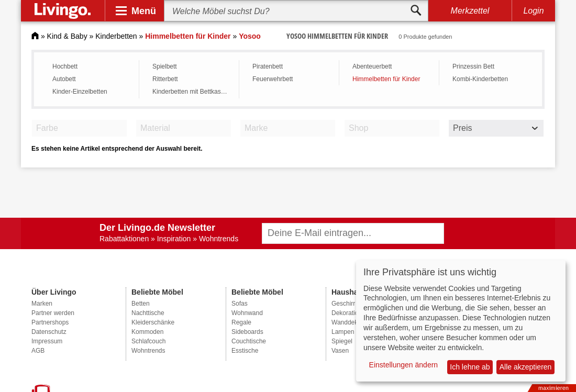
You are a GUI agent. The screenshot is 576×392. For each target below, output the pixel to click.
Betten (141, 304)
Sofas (240, 304)
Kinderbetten (116, 36)
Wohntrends (148, 351)
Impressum (47, 341)
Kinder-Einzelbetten (80, 92)
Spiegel (342, 341)
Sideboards (247, 332)
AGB (38, 351)
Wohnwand (247, 313)
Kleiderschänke (153, 322)
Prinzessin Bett (473, 66)
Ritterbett (165, 79)
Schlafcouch (148, 341)
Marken (42, 304)
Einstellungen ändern (404, 365)
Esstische (245, 351)
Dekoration (347, 313)
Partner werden (53, 313)
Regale (241, 322)
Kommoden (147, 332)
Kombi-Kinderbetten (480, 79)
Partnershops (50, 322)
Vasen (340, 351)
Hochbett (65, 66)
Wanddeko (346, 322)
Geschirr (343, 304)
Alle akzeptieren (526, 367)
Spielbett (165, 66)
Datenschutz (49, 332)
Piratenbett (268, 66)
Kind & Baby (67, 36)
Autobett (64, 79)
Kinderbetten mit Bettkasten (191, 92)
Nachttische (148, 313)
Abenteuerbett (372, 66)
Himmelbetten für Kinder (386, 79)
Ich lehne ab (470, 367)
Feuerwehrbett (273, 79)
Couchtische (249, 341)
